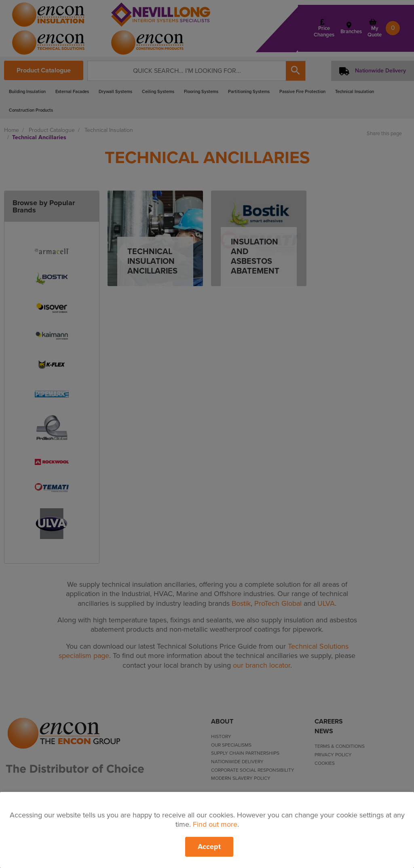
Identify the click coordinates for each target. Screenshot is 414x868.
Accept (209, 847)
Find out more (215, 824)
